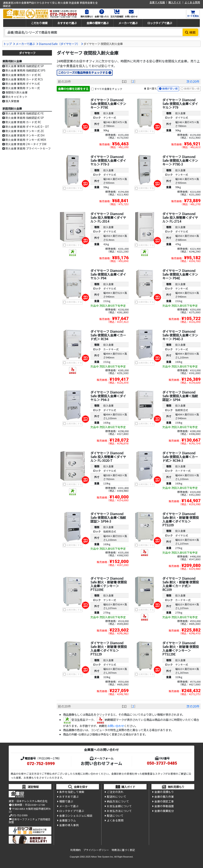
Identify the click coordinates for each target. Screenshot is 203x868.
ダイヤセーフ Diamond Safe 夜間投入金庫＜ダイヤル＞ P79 (180, 104)
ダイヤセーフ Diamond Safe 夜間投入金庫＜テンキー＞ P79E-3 (180, 161)
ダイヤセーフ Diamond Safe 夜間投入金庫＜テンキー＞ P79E (108, 104)
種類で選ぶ (66, 802)
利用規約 (76, 850)
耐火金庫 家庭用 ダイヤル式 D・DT (27, 127)
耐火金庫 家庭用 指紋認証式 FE (24, 113)
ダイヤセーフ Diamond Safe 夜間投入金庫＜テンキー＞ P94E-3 (180, 335)
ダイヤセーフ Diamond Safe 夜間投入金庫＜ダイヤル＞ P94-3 (108, 396)
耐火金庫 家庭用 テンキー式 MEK (26, 140)
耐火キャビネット (16, 97)
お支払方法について (119, 812)
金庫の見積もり (164, 792)
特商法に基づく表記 (123, 850)
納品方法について (118, 802)
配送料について (117, 797)
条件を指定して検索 (72, 792)
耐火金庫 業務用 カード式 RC (23, 75)
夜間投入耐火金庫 (16, 92)
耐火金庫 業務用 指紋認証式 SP (25, 66)
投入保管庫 (12, 101)
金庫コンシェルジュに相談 (76, 816)
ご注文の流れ (115, 792)
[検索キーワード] (94, 32)
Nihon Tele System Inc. (102, 857)
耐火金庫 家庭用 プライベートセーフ (28, 148)
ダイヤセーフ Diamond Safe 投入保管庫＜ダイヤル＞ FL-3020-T (108, 457)
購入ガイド (175, 2)
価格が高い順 (192, 89)
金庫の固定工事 (164, 802)
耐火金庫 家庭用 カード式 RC (23, 122)
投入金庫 (108, 113)
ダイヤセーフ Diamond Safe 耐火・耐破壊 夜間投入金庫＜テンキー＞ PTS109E (109, 584)
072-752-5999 (41, 764)
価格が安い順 (170, 89)
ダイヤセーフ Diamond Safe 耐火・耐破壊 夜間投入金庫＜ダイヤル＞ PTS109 (181, 519)
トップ (8, 44)
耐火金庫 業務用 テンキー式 (23, 88)
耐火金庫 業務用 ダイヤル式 (23, 84)
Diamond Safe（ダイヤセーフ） (59, 44)
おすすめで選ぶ (67, 23)
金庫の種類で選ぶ (98, 23)
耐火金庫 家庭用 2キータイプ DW (26, 144)
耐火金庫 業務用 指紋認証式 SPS (25, 70)
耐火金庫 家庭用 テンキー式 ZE (25, 131)
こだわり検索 (39, 23)
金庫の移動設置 (164, 807)
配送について (115, 816)
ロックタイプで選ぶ (160, 23)
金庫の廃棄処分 (164, 812)
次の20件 (193, 82)
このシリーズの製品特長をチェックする (83, 72)
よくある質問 (192, 2)
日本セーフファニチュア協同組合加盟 (30, 821)
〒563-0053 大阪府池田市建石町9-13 (30, 810)
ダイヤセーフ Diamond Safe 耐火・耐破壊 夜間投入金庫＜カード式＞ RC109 (181, 584)
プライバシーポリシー (96, 850)
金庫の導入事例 (69, 826)
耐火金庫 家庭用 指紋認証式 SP (25, 118)
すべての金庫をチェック (108, 89)
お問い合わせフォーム (101, 763)
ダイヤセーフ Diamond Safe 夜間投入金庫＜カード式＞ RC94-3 (180, 457)
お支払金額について (119, 807)
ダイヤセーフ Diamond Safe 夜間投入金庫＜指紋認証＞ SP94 (180, 396)
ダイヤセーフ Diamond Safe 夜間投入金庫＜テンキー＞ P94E (180, 274)
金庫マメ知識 (157, 2)
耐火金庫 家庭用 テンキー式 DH (25, 135)
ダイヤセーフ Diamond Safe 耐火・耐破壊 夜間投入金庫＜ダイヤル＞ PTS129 (109, 649)
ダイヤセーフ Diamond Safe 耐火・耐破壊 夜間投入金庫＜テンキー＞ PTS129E (181, 649)
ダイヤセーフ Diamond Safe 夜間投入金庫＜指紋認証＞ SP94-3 (108, 517)
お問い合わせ (116, 726)
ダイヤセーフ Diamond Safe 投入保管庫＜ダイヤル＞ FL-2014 (108, 217)
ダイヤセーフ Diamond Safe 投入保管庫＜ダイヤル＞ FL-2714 (180, 217)
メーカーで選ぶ (128, 23)
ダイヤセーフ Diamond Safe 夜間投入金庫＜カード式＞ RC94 (108, 335)
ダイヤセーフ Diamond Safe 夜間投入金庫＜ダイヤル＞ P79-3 (108, 161)
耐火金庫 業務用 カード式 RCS (24, 79)
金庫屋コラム (68, 821)
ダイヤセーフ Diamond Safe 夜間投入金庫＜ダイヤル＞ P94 (108, 274)
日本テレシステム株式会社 (32, 801)
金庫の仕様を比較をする (73, 89)
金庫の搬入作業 (164, 797)
